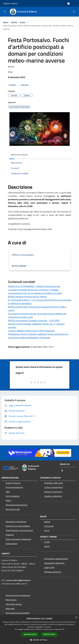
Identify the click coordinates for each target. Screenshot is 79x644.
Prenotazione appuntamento (56, 559)
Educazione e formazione (16, 522)
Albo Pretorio (11, 600)
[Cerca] (74, 12)
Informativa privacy (14, 604)
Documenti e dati (13, 509)
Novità (14, 22)
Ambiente (10, 535)
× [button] (76, 617)
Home (5, 22)
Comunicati (49, 526)
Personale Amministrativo (16, 505)
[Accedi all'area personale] (69, 4)
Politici (8, 500)
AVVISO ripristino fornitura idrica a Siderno (27, 297)
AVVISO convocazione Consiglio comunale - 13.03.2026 (34, 320)
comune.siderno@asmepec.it (18, 580)
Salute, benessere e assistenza (18, 539)
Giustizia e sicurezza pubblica (18, 526)
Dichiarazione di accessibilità (18, 613)
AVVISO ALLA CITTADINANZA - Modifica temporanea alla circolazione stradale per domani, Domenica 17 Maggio (34, 288)
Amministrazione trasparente (18, 595)
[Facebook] (62, 471)
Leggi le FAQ (49, 567)
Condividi (14, 85)
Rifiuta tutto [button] (49, 634)
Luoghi (47, 542)
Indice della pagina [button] (19, 155)
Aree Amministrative (14, 487)
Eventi (47, 546)
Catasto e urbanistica (53, 496)
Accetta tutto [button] (30, 634)
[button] (40, 640)
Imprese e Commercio (53, 492)
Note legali (10, 609)
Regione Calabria (11, 3)
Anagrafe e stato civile (54, 483)
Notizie (47, 522)
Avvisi (23, 22)
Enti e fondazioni (13, 496)
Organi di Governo (13, 483)
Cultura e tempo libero (54, 487)
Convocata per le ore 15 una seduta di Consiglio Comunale (35, 293)
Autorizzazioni (12, 544)
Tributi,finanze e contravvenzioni (19, 530)
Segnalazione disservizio (54, 563)
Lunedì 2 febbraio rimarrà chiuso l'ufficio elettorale (31, 331)
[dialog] (39, 629)
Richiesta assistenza (53, 572)
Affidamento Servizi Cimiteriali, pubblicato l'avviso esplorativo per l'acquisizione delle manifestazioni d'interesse (38, 336)
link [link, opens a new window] (63, 629)
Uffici (8, 492)
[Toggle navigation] (5, 11)
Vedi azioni (26, 85)
